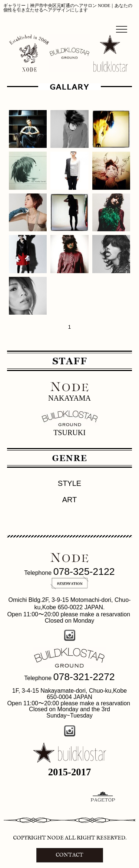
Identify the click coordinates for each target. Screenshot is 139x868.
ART (70, 500)
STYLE (69, 483)
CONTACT (69, 855)
